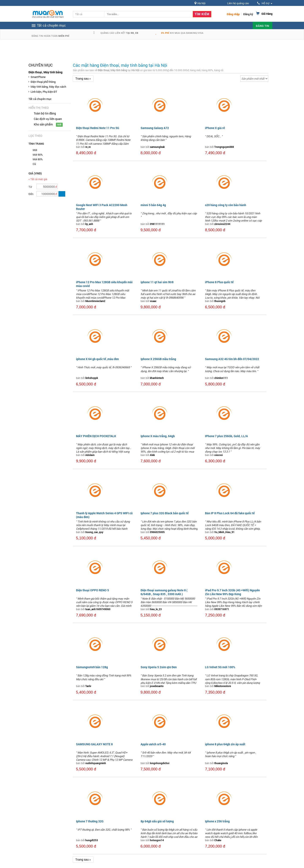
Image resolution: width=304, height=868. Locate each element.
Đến (31, 194)
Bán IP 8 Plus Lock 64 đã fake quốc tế (230, 513)
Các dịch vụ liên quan (48, 119)
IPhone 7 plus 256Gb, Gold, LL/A (226, 436)
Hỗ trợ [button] (265, 3)
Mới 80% (38, 159)
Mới (35, 150)
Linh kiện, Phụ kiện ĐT (44, 92)
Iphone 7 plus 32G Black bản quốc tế (165, 513)
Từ (30, 187)
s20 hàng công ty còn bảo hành (226, 205)
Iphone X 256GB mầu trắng (158, 359)
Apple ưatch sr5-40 (153, 744)
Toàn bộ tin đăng (45, 113)
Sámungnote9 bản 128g (92, 667)
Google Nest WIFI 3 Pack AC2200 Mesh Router (102, 207)
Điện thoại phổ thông (43, 82)
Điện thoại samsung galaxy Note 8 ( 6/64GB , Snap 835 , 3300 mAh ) (164, 592)
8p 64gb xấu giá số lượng (157, 821)
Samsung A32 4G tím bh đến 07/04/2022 (232, 359)
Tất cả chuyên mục (40, 99)
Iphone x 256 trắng (217, 821)
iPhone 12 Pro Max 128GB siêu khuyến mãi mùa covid (104, 284)
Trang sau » (83, 78)
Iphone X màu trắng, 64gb (158, 436)
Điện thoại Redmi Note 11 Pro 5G (98, 128)
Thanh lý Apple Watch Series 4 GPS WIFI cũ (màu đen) (104, 515)
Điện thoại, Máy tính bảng (45, 72)
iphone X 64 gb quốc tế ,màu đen (97, 359)
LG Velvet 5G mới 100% (220, 667)
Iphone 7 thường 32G (90, 821)
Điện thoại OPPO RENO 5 (92, 590)
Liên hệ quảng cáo (238, 3)
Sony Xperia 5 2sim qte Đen (159, 667)
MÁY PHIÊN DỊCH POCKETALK (96, 436)
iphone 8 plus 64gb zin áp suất (225, 744)
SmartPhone (38, 77)
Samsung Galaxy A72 (155, 128)
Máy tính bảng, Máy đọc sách (48, 87)
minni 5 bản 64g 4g (153, 205)
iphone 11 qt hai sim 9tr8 (157, 282)
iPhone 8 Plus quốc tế (219, 282)
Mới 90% (38, 155)
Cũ (34, 164)
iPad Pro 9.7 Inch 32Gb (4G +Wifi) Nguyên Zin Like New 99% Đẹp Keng (232, 592)
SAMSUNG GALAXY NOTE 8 (94, 744)
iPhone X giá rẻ (215, 128)
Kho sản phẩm (43, 124)
